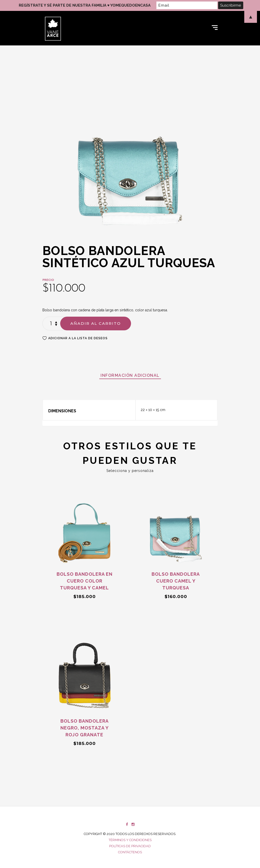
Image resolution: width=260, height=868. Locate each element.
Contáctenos (130, 852)
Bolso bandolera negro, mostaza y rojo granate (85, 728)
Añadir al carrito (96, 323)
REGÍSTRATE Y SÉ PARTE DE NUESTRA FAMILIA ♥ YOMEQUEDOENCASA (85, 5)
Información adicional (130, 375)
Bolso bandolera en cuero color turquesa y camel (85, 581)
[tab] (130, 376)
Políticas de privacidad (130, 846)
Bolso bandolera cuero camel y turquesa (176, 581)
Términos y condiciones (130, 840)
